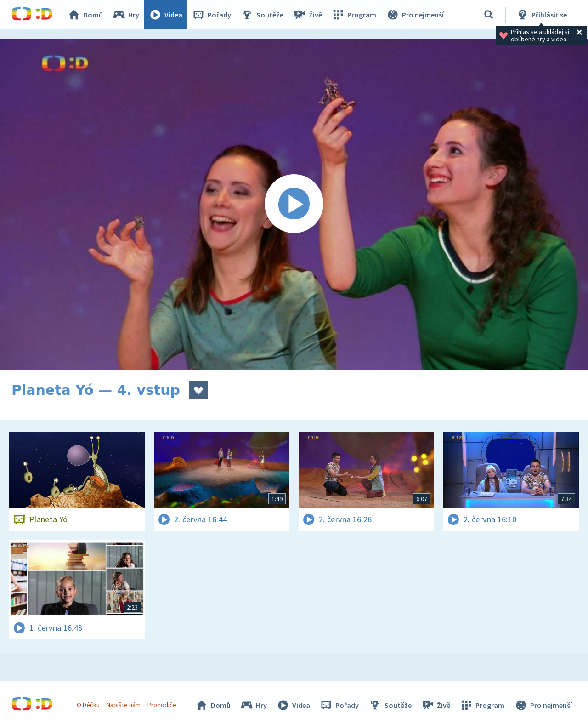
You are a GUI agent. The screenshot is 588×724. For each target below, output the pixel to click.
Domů (85, 15)
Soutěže (262, 15)
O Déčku (88, 705)
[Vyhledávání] (489, 15)
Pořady (212, 15)
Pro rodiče (162, 705)
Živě (308, 15)
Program (354, 15)
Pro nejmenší (415, 15)
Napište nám (124, 705)
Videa (166, 15)
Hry (126, 15)
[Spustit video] (294, 204)
